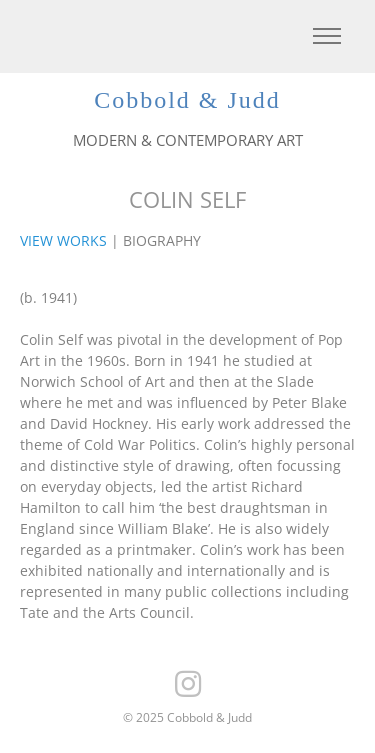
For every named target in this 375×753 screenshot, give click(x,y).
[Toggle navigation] (326, 36)
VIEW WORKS (63, 240)
